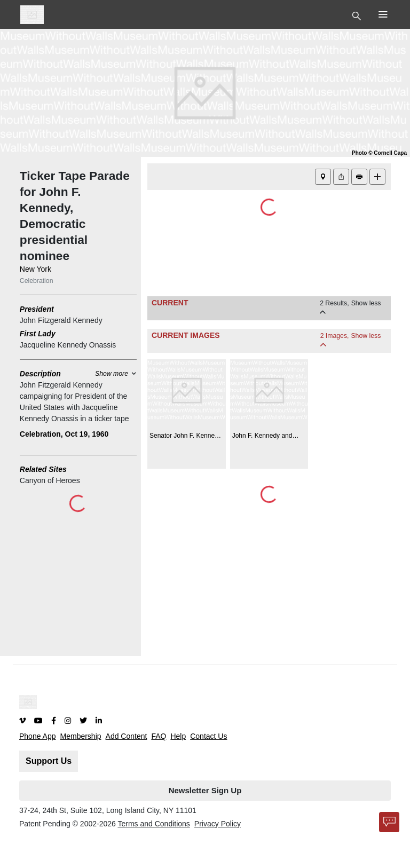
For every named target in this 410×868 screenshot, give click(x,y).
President (37, 309)
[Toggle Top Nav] (358, 15)
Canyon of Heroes (50, 480)
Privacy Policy (218, 824)
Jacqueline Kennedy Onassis (68, 345)
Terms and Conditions (153, 824)
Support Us (49, 761)
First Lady (38, 334)
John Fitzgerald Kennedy (61, 320)
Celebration (37, 281)
